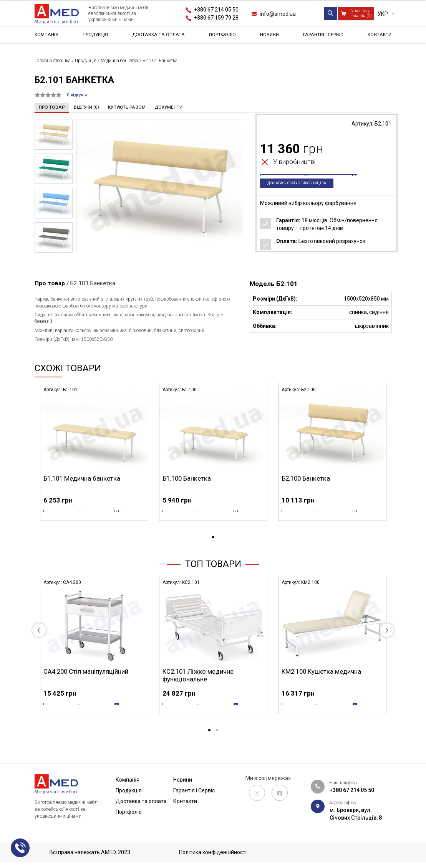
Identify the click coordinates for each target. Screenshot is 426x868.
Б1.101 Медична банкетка (82, 478)
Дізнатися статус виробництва (304, 196)
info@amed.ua (278, 14)
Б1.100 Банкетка (187, 478)
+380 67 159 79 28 (216, 18)
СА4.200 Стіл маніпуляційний (86, 683)
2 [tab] (217, 754)
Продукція (95, 36)
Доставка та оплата (160, 36)
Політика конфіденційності (213, 852)
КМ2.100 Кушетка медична (321, 683)
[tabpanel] (94, 460)
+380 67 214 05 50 (216, 10)
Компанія (48, 36)
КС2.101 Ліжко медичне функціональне (198, 687)
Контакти (377, 36)
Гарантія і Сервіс (322, 36)
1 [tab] (213, 549)
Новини (269, 36)
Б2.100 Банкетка (306, 478)
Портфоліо (224, 36)
